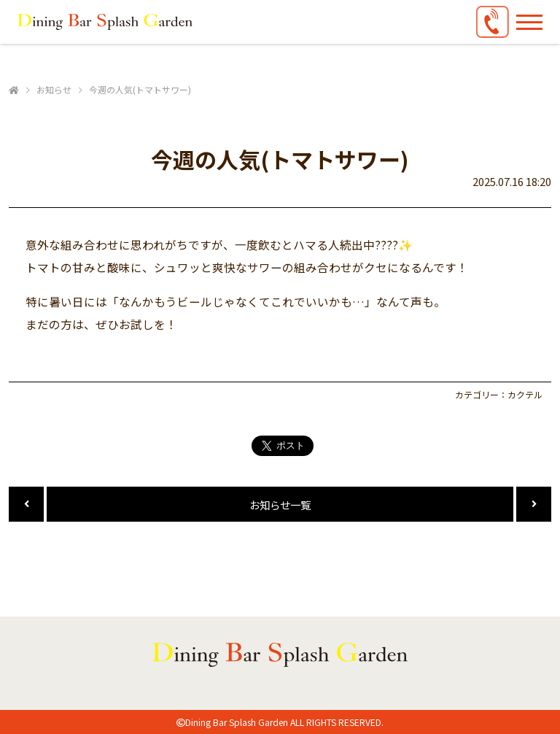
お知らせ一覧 (280, 505)
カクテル (525, 394)
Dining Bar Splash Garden (237, 722)
